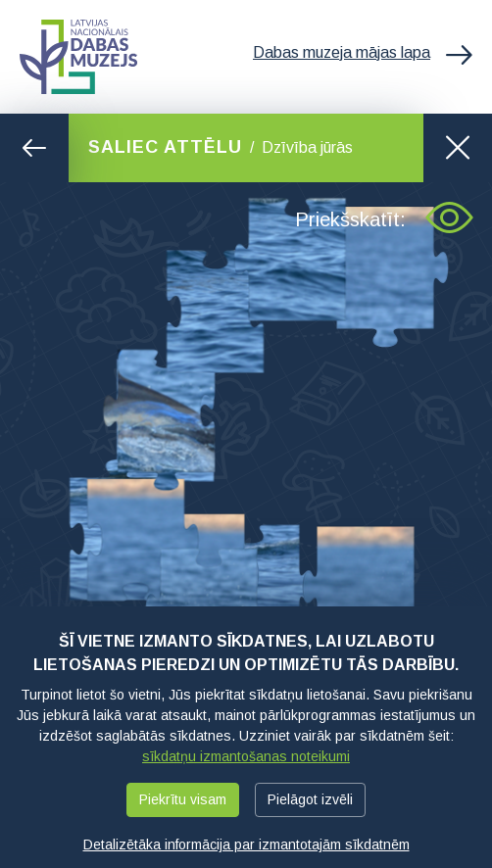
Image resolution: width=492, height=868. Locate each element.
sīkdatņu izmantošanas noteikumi (246, 756)
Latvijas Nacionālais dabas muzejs (78, 57)
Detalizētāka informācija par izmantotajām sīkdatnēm (246, 844)
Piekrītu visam (183, 799)
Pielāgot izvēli (310, 799)
